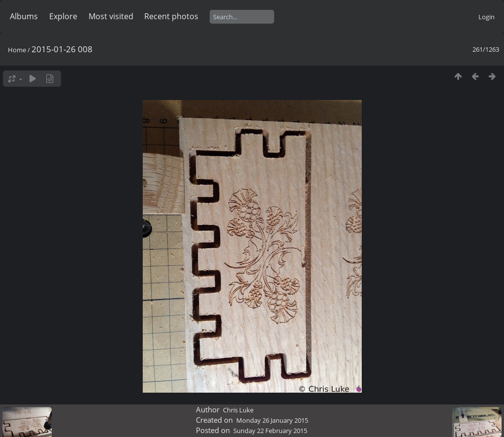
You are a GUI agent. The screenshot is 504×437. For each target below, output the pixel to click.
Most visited (111, 16)
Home (17, 50)
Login (487, 17)
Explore (63, 16)
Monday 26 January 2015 (272, 420)
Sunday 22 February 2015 (270, 431)
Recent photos (171, 16)
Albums (24, 16)
